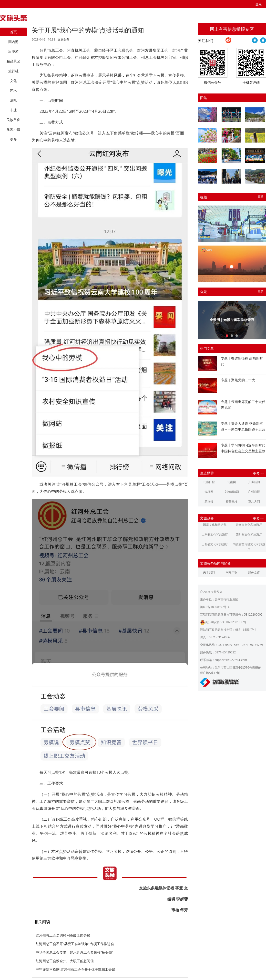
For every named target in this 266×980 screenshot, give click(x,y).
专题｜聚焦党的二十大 (238, 380)
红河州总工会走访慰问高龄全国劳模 (63, 935)
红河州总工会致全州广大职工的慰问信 (65, 961)
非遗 (13, 110)
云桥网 (209, 492)
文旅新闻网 (232, 492)
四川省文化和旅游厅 (249, 534)
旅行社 (13, 71)
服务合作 (254, 572)
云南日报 (209, 482)
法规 (13, 100)
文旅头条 (63, 40)
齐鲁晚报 (232, 501)
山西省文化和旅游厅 (215, 544)
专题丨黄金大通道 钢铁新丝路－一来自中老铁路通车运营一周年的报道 (243, 429)
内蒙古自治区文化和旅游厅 (249, 547)
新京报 (209, 501)
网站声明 (232, 572)
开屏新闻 (254, 482)
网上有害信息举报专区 (232, 29)
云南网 (232, 482)
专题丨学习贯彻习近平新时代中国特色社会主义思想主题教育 (243, 451)
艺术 (13, 90)
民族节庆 (13, 120)
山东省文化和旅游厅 (215, 534)
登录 (259, 4)
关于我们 (209, 572)
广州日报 (254, 492)
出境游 (13, 51)
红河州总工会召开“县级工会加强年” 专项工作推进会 (75, 944)
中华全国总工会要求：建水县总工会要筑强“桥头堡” (74, 952)
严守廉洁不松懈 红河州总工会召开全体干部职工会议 (75, 969)
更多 (261, 196)
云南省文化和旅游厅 (249, 525)
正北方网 (254, 501)
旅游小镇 (13, 129)
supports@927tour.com (231, 660)
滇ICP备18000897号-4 (215, 607)
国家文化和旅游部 (215, 525)
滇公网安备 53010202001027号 (223, 622)
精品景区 (13, 61)
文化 (13, 81)
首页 (13, 32)
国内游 (13, 42)
